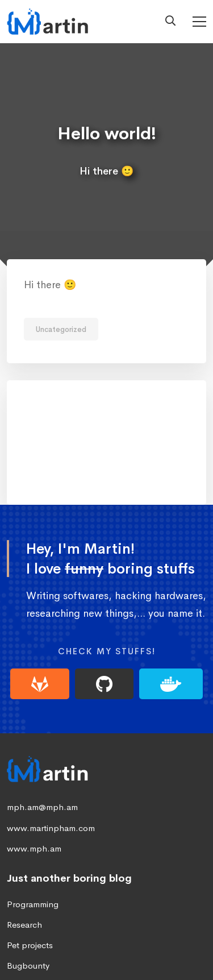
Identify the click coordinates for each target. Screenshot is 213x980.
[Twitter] (89, 945)
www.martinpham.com (51, 738)
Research (24, 835)
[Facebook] (125, 945)
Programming (33, 814)
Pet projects (30, 855)
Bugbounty (28, 876)
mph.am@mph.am (42, 717)
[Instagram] (161, 945)
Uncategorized (61, 329)
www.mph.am (34, 758)
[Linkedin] (52, 945)
